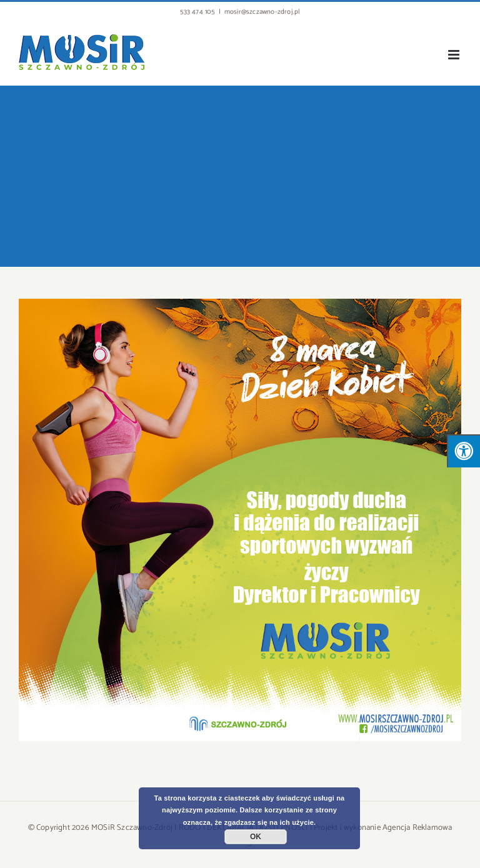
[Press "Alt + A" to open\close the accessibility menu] (463, 451)
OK (256, 837)
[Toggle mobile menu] (455, 55)
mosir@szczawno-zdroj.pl (262, 12)
